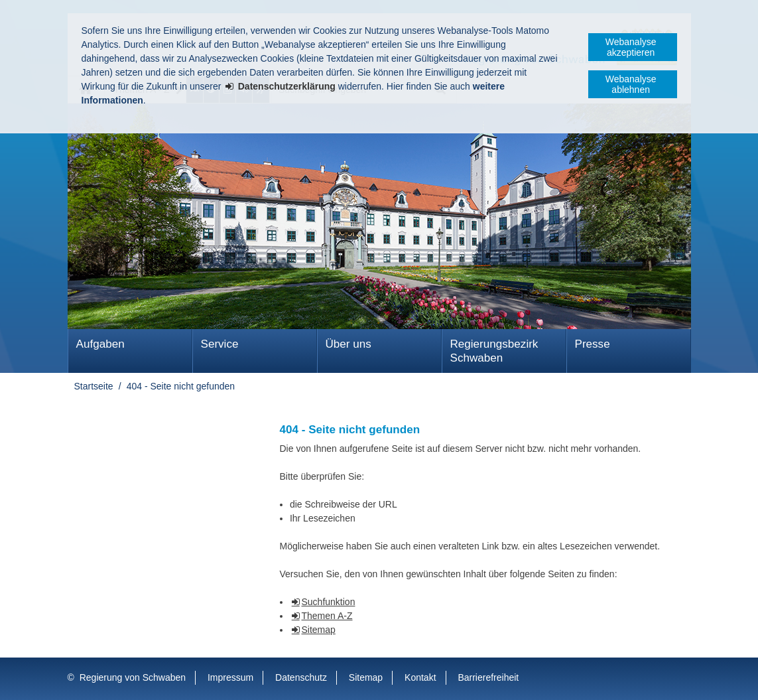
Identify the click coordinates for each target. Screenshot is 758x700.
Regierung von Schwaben (133, 677)
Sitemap (318, 630)
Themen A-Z (327, 616)
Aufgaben (100, 344)
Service (220, 344)
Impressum (230, 677)
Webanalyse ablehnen (631, 84)
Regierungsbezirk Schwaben (494, 351)
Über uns (348, 344)
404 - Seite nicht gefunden (181, 386)
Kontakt (420, 677)
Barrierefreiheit (488, 677)
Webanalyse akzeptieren (631, 47)
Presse (593, 344)
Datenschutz (301, 677)
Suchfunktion (328, 602)
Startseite (94, 386)
